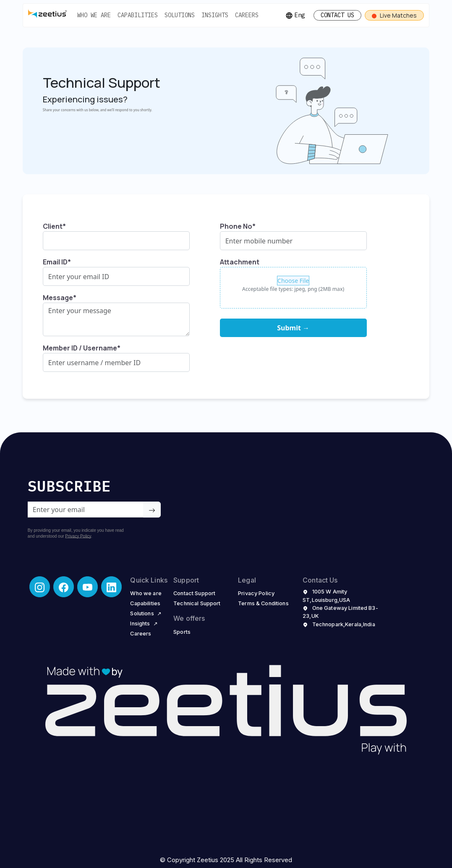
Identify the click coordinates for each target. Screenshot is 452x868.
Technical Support (197, 603)
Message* (60, 298)
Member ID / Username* (82, 348)
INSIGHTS (215, 15)
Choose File (293, 281)
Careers (141, 633)
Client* (54, 226)
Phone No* (238, 226)
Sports (182, 632)
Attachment (240, 262)
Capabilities (145, 603)
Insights (144, 623)
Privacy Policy (78, 536)
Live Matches (394, 15)
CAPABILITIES (138, 15)
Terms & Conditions (263, 603)
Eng (295, 15)
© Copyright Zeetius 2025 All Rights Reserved (226, 860)
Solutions (146, 613)
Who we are (146, 593)
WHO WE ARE (94, 15)
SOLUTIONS (180, 15)
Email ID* (57, 262)
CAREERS (247, 15)
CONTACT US (337, 15)
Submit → (293, 328)
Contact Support (194, 593)
